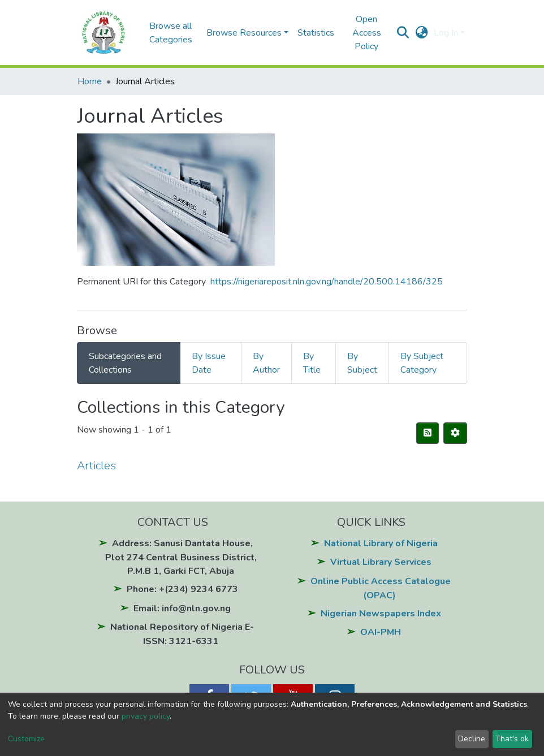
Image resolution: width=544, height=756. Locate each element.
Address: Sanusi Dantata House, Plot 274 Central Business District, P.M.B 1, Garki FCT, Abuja (181, 557)
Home (90, 81)
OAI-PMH (381, 632)
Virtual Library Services (381, 562)
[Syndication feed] (428, 433)
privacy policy (146, 716)
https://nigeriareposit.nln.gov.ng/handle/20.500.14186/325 (327, 282)
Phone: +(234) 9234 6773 (182, 589)
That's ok (512, 739)
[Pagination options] (455, 433)
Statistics (316, 33)
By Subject (362, 363)
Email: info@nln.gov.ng (182, 608)
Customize (26, 739)
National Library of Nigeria (381, 543)
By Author (266, 363)
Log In (446, 33)
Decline (472, 739)
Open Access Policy (367, 33)
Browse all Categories (171, 33)
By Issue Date (209, 363)
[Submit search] (403, 33)
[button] (422, 33)
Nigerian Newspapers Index (381, 614)
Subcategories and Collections (125, 363)
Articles (96, 466)
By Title (312, 363)
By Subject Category (422, 363)
